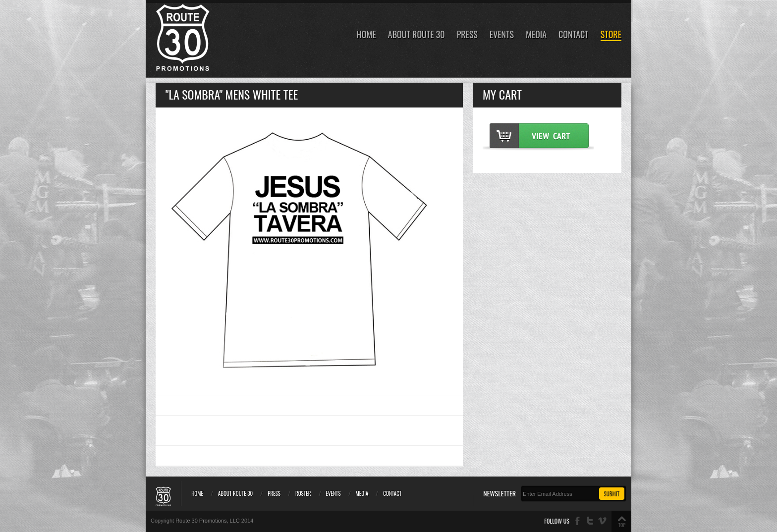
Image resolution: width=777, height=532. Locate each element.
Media (536, 35)
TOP (622, 525)
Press (467, 35)
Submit (612, 494)
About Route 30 (416, 35)
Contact (574, 35)
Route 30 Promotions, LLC (208, 521)
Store (611, 35)
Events (502, 35)
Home (366, 35)
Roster (303, 493)
